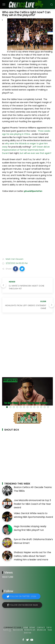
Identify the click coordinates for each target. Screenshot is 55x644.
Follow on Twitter (23, 596)
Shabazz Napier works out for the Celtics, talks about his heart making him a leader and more (32, 556)
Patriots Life (30, 630)
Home (26, 628)
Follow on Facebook (24, 605)
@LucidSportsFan (33, 191)
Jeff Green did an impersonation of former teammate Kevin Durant (26, 150)
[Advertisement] (27, 226)
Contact (41, 628)
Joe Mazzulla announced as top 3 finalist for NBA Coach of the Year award (32, 504)
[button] (16, 269)
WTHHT (32, 628)
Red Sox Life (18, 630)
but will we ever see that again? (36, 153)
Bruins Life (41, 630)
